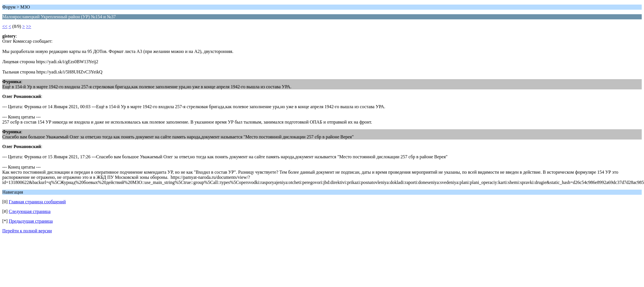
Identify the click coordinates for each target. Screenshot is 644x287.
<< (5, 26)
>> (28, 26)
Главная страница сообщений (37, 202)
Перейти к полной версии (27, 231)
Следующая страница (30, 211)
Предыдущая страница (31, 221)
